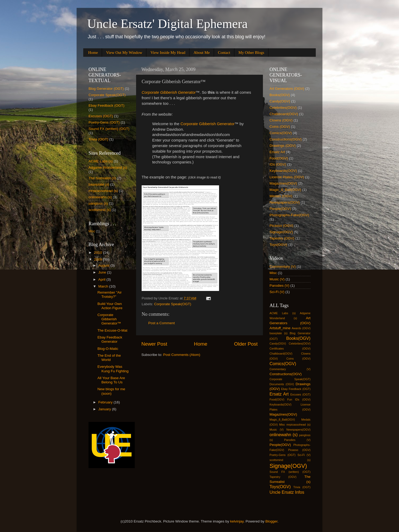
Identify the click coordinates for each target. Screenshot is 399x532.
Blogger (271, 521)
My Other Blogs (251, 53)
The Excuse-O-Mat (112, 330)
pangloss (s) (98, 203)
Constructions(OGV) (286, 139)
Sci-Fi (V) (277, 292)
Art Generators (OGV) (287, 89)
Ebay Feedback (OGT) (106, 105)
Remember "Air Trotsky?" (110, 295)
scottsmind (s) (100, 210)
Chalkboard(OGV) (284, 114)
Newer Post (154, 344)
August (104, 265)
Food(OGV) (279, 158)
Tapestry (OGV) (282, 238)
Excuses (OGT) (101, 116)
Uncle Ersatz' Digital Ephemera (167, 24)
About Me (201, 53)
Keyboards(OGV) (283, 171)
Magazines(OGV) (283, 183)
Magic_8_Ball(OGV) (285, 190)
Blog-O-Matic (108, 349)
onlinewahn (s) (100, 197)
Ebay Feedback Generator (110, 339)
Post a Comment (162, 323)
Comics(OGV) (281, 133)
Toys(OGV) (278, 245)
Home (93, 53)
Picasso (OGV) (281, 226)
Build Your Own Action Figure (110, 306)
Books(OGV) (280, 95)
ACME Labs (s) (101, 161)
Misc (92, 231)
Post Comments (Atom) (182, 355)
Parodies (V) (279, 286)
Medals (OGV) (281, 196)
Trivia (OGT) (98, 139)
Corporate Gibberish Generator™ (109, 319)
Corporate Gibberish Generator (208, 124)
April (102, 279)
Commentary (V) (283, 267)
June (103, 272)
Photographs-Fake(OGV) (289, 215)
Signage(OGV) (281, 232)
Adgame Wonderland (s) (108, 168)
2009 (99, 259)
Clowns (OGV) (281, 120)
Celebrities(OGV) (283, 108)
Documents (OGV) (282, 384)
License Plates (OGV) (287, 177)
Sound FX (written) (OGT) (109, 129)
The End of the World (109, 358)
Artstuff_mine (280, 328)
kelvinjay (237, 521)
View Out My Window (124, 53)
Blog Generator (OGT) (106, 89)
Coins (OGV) (280, 127)
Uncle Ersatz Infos (287, 492)
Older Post (246, 344)
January (105, 409)
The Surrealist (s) (102, 178)
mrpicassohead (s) (103, 191)
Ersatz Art (277, 152)
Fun (290, 399)
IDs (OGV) (278, 164)
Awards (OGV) (301, 328)
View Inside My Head (168, 53)
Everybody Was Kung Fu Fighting (113, 369)
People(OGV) (280, 209)
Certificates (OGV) (290, 349)
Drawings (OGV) (283, 146)
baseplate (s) (99, 184)
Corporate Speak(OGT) (173, 304)
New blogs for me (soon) (111, 391)
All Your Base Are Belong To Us (111, 380)
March (104, 286)
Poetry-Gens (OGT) (104, 122)
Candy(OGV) (280, 101)
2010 (99, 253)
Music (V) (277, 279)
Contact (224, 53)
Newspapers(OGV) (285, 202)
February (106, 402)
